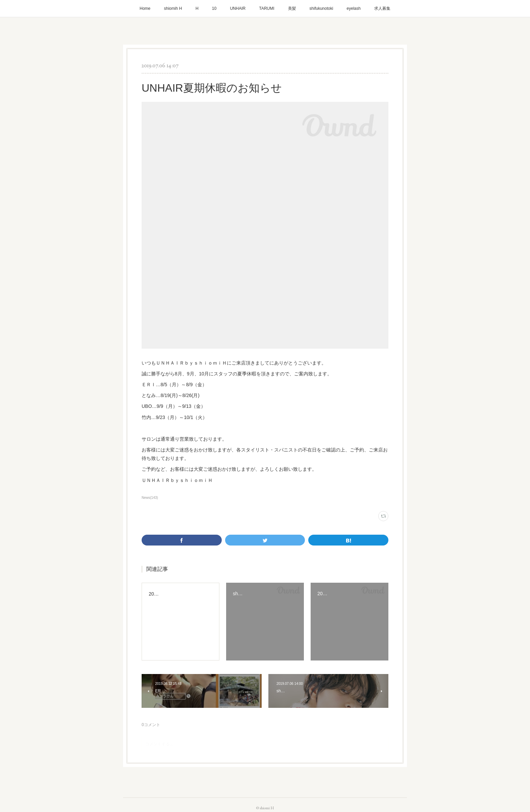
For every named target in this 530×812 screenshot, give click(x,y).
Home (145, 8)
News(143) (150, 498)
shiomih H (173, 8)
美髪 (292, 8)
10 (214, 8)
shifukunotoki (321, 8)
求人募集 (382, 8)
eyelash (354, 8)
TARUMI (267, 8)
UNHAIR (238, 8)
